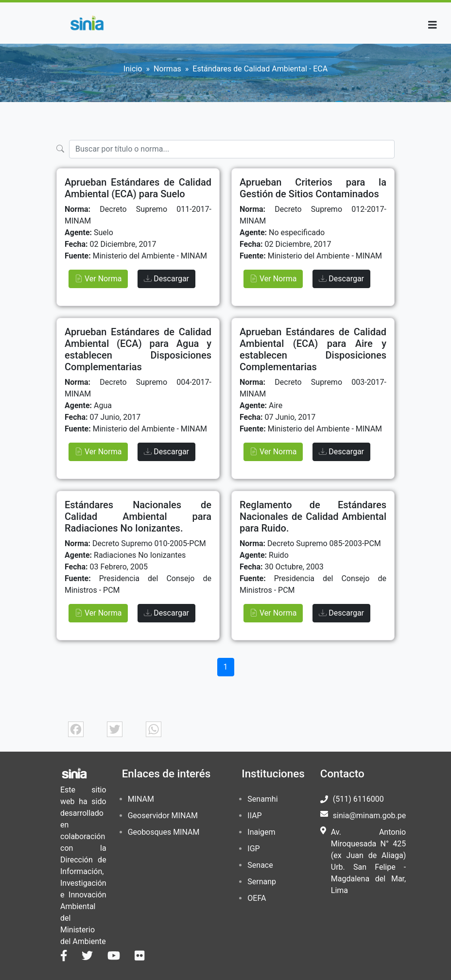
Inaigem (261, 832)
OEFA (257, 898)
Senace (260, 865)
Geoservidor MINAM (163, 816)
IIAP (254, 816)
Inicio (133, 69)
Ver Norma (98, 279)
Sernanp (262, 882)
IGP (253, 849)
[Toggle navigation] (433, 25)
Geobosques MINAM (164, 832)
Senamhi (262, 799)
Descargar (166, 279)
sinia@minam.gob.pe (369, 816)
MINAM (141, 799)
